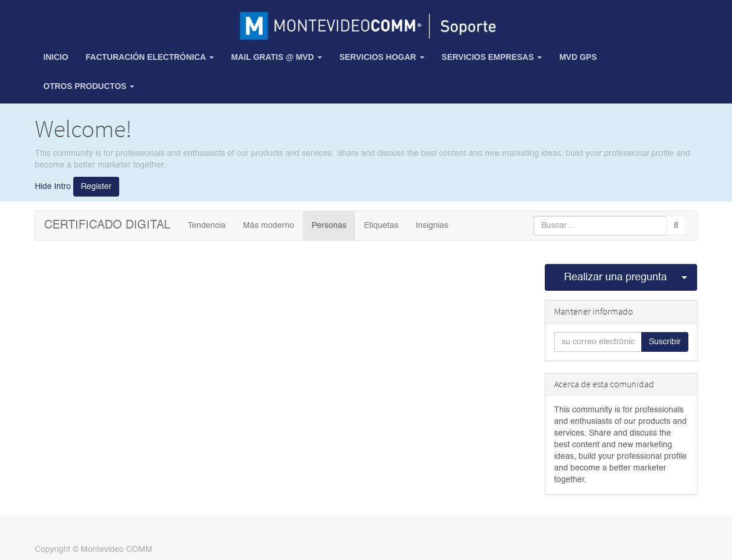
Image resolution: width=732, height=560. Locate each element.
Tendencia (207, 226)
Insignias (432, 226)
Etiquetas (381, 226)
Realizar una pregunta (615, 277)
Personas (329, 226)
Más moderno (269, 226)
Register (96, 187)
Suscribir (665, 342)
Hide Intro (53, 187)
